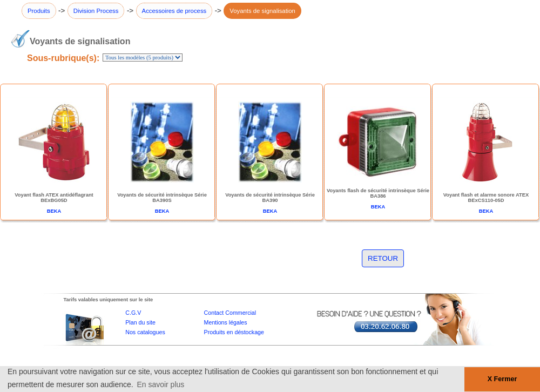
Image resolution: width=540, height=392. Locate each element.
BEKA (54, 211)
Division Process (96, 11)
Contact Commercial (230, 313)
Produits (39, 11)
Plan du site (140, 322)
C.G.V (133, 313)
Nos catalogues (145, 332)
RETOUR (383, 258)
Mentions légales (226, 322)
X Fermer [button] (502, 379)
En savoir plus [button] (160, 384)
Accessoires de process (174, 11)
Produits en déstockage (234, 332)
